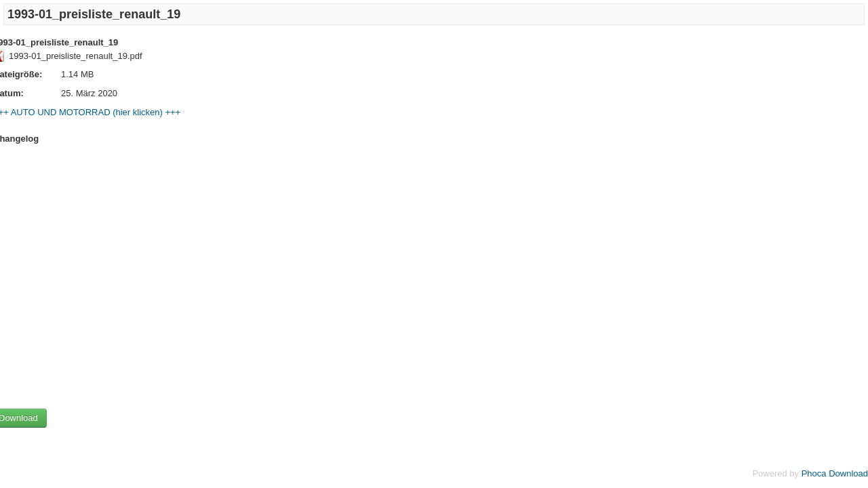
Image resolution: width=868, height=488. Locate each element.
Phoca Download (835, 473)
